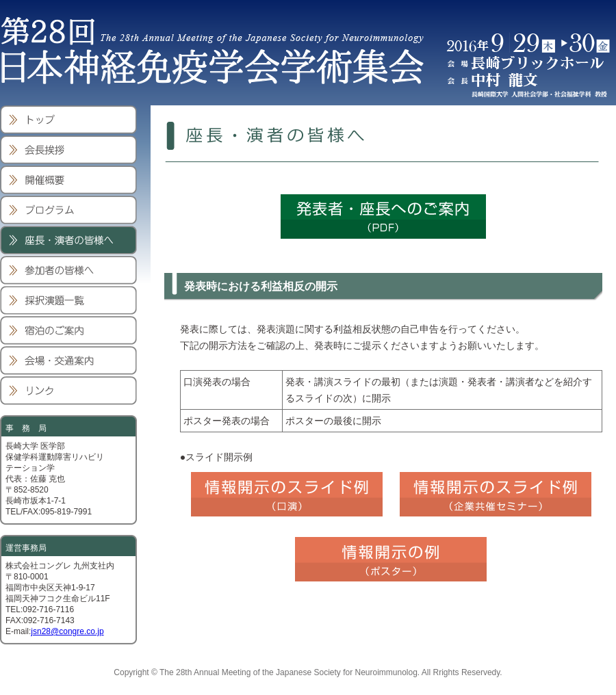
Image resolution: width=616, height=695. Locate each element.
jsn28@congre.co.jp (67, 631)
